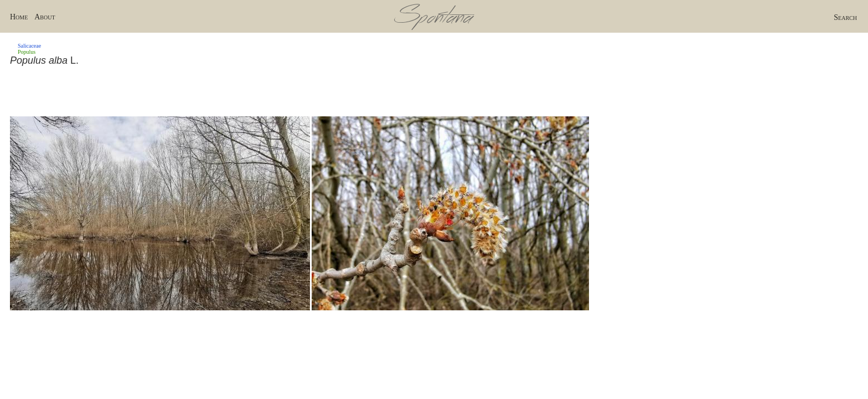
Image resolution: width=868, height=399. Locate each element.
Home (19, 17)
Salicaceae (29, 46)
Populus (27, 52)
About (45, 17)
